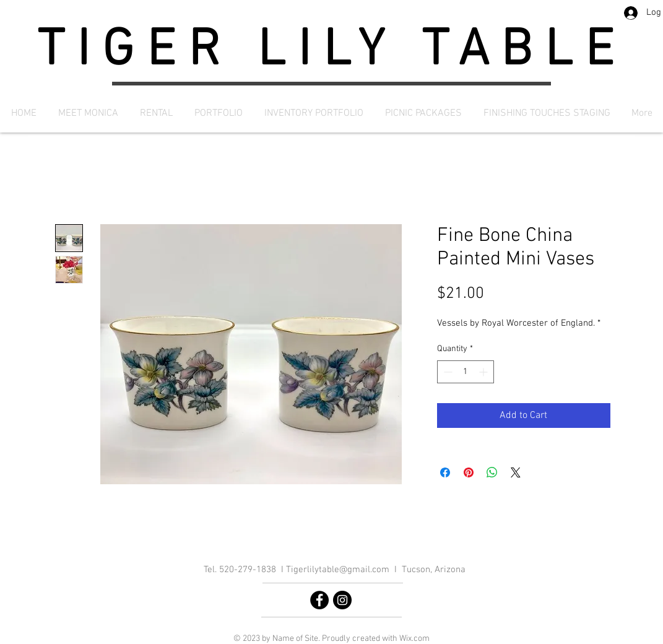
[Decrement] (447, 372)
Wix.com (414, 639)
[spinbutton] (466, 372)
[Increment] (484, 372)
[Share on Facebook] (445, 472)
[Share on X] (516, 472)
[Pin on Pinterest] (469, 472)
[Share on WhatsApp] (492, 472)
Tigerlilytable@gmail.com (338, 570)
